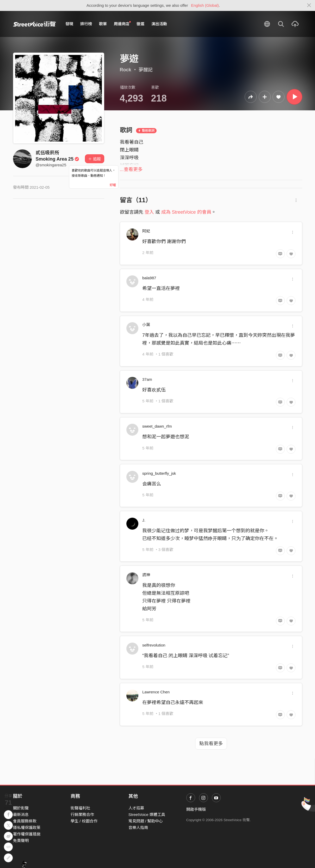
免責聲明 (21, 841)
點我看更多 (211, 744)
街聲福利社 (80, 808)
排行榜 (86, 24)
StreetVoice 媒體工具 (147, 815)
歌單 (103, 24)
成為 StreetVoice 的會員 (186, 212)
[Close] (309, 5)
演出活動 (159, 24)
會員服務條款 (25, 821)
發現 (69, 24)
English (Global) (205, 5)
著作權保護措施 (27, 834)
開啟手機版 (196, 809)
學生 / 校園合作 (84, 821)
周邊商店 (122, 24)
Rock (126, 70)
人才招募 (136, 808)
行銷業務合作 (82, 815)
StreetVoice (35, 24)
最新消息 (21, 815)
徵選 (140, 24)
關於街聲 (21, 808)
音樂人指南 (138, 828)
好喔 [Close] (113, 185)
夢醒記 (146, 70)
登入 (149, 212)
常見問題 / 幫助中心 (146, 821)
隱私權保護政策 (27, 828)
